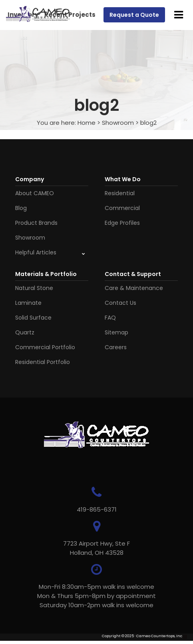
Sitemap (116, 332)
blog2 (148, 123)
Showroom (118, 123)
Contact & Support (133, 274)
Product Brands (36, 223)
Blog (21, 208)
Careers (116, 347)
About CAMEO (35, 193)
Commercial (122, 208)
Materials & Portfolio (46, 274)
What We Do (123, 179)
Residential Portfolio (43, 362)
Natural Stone (34, 288)
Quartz (25, 332)
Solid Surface (33, 318)
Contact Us (120, 303)
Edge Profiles (122, 223)
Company (30, 179)
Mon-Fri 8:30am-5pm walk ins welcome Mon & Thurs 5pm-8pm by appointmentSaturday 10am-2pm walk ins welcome (96, 596)
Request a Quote (134, 15)
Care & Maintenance (134, 288)
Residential (120, 193)
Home (87, 123)
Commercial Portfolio (45, 347)
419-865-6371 (97, 509)
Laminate (28, 303)
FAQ (110, 318)
